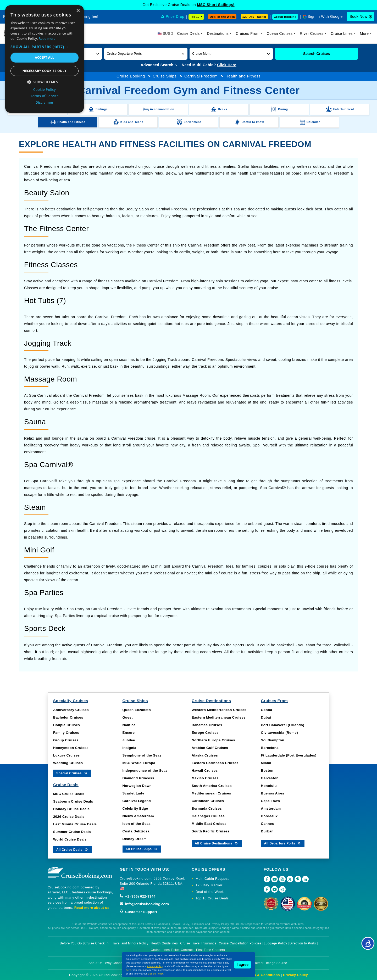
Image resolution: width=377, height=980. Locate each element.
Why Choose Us (117, 963)
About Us (95, 963)
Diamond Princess (138, 778)
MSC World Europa (139, 763)
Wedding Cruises (68, 763)
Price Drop (175, 16)
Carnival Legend (137, 801)
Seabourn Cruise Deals (73, 801)
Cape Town (271, 801)
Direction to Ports (303, 943)
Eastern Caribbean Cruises (215, 763)
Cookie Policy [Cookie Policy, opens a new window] (45, 89)
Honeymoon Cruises (71, 748)
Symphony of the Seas (142, 755)
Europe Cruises (205, 733)
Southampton (273, 740)
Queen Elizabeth (137, 710)
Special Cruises (72, 773)
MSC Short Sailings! (216, 5)
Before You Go (71, 943)
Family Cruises (66, 733)
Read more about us (92, 908)
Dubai (266, 717)
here (129, 970)
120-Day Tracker (254, 17)
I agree (243, 965)
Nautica (129, 725)
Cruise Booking (131, 76)
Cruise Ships (165, 76)
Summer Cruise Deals (72, 832)
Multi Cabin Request (212, 879)
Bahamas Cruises (207, 725)
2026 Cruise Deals (69, 817)
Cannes (268, 824)
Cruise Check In (96, 943)
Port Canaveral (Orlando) (283, 725)
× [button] (78, 11)
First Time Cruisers (210, 950)
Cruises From (248, 33)
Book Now (358, 16)
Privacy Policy (295, 975)
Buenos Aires (273, 793)
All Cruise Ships (142, 849)
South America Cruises (212, 786)
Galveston (270, 778)
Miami (266, 763)
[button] (146, 54)
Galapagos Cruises (208, 816)
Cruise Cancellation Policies (240, 943)
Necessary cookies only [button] (45, 71)
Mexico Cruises (205, 778)
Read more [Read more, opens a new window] (47, 39)
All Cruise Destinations (217, 843)
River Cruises (312, 33)
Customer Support (138, 912)
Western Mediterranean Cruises (219, 710)
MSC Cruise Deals (69, 794)
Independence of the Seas (145, 771)
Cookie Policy (156, 974)
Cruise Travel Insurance (198, 943)
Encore (129, 733)
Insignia (129, 748)
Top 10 (195, 17)
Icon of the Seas (137, 824)
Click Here (227, 65)
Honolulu (269, 786)
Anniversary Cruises (71, 710)
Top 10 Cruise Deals (212, 898)
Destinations (218, 33)
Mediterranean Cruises (211, 793)
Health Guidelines (164, 943)
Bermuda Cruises (207, 808)
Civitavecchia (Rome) (280, 733)
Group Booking (285, 17)
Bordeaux (269, 816)
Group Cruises (66, 740)
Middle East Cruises (209, 824)
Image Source (277, 963)
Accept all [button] (45, 57)
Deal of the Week (222, 17)
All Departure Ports (283, 843)
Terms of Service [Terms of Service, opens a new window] (45, 96)
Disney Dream (135, 839)
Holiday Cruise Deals (71, 809)
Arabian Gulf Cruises (210, 748)
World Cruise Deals (70, 839)
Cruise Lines (342, 33)
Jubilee (129, 740)
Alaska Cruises (205, 755)
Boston (267, 771)
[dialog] (45, 59)
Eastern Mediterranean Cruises (219, 717)
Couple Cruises (66, 725)
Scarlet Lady (133, 793)
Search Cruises (317, 54)
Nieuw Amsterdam (138, 816)
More (364, 33)
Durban (267, 831)
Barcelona (270, 748)
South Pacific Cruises (210, 831)
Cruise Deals (188, 33)
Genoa (267, 710)
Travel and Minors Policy (130, 943)
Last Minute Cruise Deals (75, 824)
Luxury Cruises (66, 755)
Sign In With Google (325, 16)
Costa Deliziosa (136, 831)
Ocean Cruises (279, 33)
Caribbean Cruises (208, 801)
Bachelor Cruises (68, 717)
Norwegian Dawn (137, 786)
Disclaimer (256, 963)
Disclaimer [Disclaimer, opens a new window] (45, 102)
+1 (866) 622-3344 (138, 896)
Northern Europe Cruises (213, 740)
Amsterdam (271, 808)
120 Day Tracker (209, 885)
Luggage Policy (276, 943)
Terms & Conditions (263, 975)
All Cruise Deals (72, 849)
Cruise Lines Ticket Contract (172, 950)
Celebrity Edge (135, 808)
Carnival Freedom (201, 76)
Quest (128, 717)
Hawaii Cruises (205, 771)
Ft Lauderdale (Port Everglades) (289, 755)
